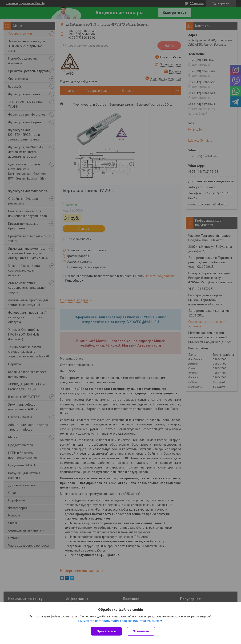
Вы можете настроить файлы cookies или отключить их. (119, 621)
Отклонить (141, 631)
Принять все (106, 631)
